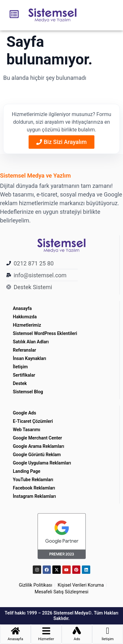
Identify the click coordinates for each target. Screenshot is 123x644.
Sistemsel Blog (28, 392)
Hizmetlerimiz (27, 325)
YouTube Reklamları (33, 480)
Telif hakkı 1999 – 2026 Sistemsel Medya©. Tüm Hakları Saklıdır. (62, 616)
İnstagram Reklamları (34, 496)
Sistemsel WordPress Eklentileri (46, 333)
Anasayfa (22, 308)
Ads (77, 639)
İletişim (20, 367)
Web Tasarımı (26, 430)
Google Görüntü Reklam (37, 455)
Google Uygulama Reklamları (42, 463)
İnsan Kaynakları (30, 358)
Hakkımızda (25, 317)
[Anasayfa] (15, 631)
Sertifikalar (24, 375)
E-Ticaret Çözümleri (33, 421)
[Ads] (77, 631)
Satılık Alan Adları (31, 342)
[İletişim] (108, 631)
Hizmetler (46, 639)
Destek (20, 383)
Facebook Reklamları (34, 488)
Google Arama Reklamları (39, 446)
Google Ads (24, 413)
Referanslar (24, 350)
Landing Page (27, 471)
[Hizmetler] (46, 631)
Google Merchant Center (37, 438)
